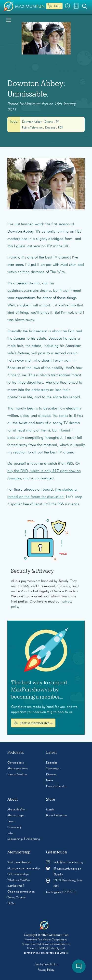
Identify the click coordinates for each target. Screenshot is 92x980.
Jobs (10, 833)
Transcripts (53, 769)
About (13, 799)
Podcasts (16, 753)
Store (51, 799)
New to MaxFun (17, 775)
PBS (60, 128)
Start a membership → (33, 723)
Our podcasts (16, 763)
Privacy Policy (46, 970)
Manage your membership (24, 868)
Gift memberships (18, 874)
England (51, 128)
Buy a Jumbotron (56, 816)
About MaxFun (16, 810)
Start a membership (19, 862)
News (50, 780)
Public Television (33, 128)
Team (11, 821)
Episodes (52, 763)
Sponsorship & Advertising (24, 839)
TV (58, 122)
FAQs (11, 904)
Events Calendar (56, 786)
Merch (50, 810)
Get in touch (57, 852)
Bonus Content (16, 898)
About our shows (18, 769)
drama (49, 122)
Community (14, 827)
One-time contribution (21, 892)
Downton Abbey (32, 122)
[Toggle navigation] (9, 20)
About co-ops (16, 816)
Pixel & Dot (50, 965)
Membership (19, 852)
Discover (51, 775)
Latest (52, 753)
